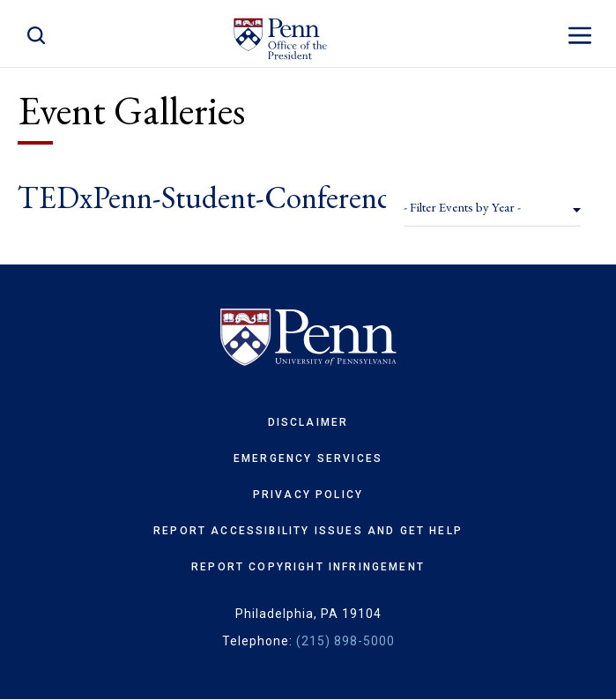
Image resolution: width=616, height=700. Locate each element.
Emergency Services (308, 458)
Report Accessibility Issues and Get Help (308, 531)
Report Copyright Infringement (308, 567)
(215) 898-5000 (345, 641)
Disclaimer (308, 422)
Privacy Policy (308, 495)
